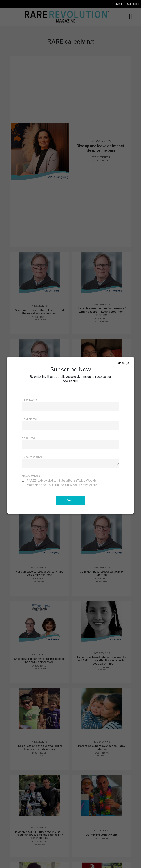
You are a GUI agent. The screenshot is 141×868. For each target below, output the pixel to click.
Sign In (119, 4)
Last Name (29, 419)
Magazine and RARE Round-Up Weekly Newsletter (62, 485)
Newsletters (31, 476)
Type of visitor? (33, 457)
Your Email (29, 438)
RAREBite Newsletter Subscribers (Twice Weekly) (62, 481)
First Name (30, 400)
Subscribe (133, 4)
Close (123, 363)
